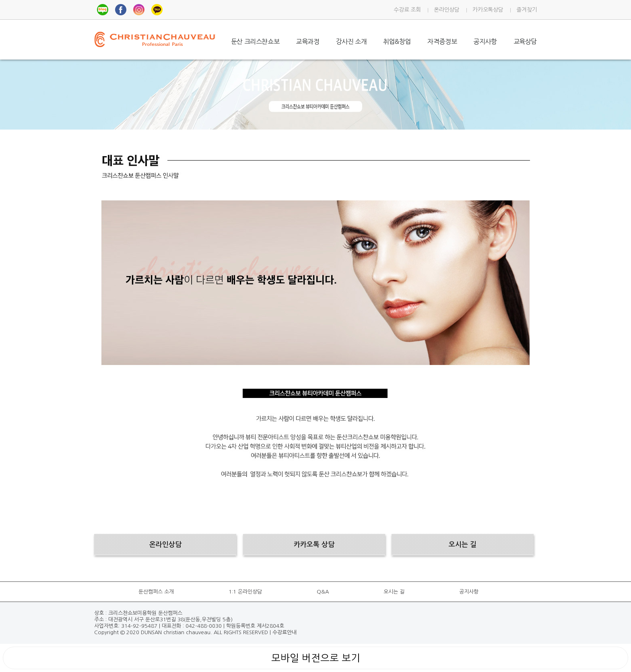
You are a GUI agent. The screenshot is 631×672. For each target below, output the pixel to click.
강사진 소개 (352, 41)
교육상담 (525, 41)
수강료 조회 (407, 10)
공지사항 (485, 41)
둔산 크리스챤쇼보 (255, 41)
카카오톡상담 (488, 10)
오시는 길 (394, 592)
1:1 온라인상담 (245, 592)
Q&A (323, 592)
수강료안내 (285, 632)
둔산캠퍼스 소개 (156, 592)
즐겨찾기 (527, 10)
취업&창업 (397, 41)
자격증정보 (442, 41)
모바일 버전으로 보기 (316, 658)
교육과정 (307, 41)
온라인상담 (446, 10)
